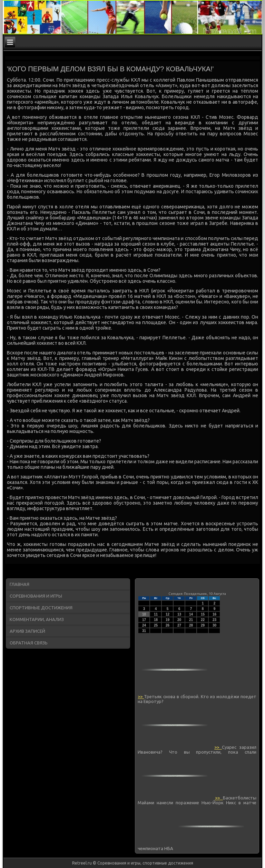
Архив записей (27, 631)
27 (179, 625)
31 (144, 631)
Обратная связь (29, 643)
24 (144, 625)
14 (191, 614)
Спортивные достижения (41, 608)
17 (144, 620)
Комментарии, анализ (37, 619)
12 (168, 614)
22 (203, 620)
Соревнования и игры (36, 596)
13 (179, 614)
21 (191, 620)
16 (214, 614)
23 (214, 620)
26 (168, 625)
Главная (19, 584)
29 (203, 625)
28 (191, 625)
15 (203, 614)
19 (168, 620)
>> (141, 696)
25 (156, 625)
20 (179, 620)
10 (144, 614)
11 (156, 614)
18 (156, 620)
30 (214, 625)
